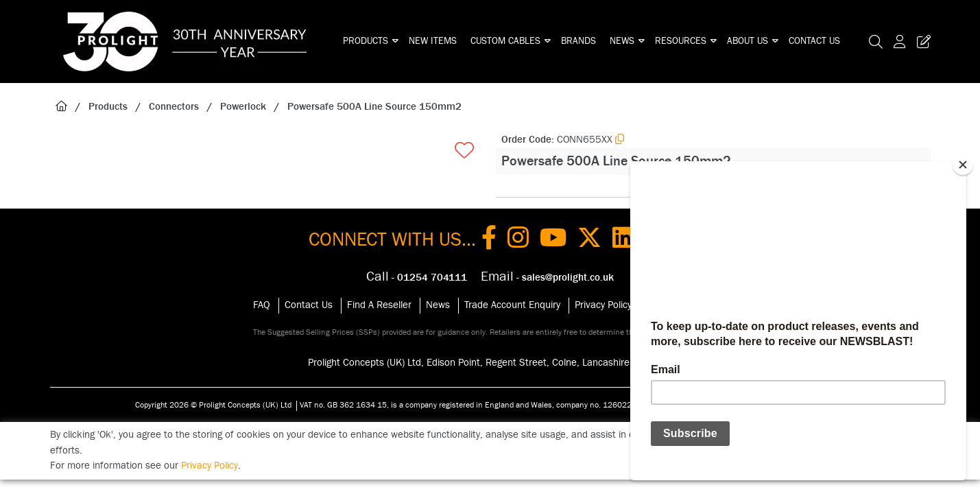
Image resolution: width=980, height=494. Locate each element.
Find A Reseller (379, 305)
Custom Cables (505, 41)
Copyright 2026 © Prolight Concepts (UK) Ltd (213, 405)
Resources (681, 41)
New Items (433, 41)
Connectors (174, 107)
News (622, 41)
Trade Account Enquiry (512, 305)
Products (366, 41)
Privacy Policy (603, 305)
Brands (578, 41)
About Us (748, 41)
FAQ (262, 305)
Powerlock (243, 107)
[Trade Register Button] (921, 42)
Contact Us (814, 41)
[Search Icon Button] (876, 42)
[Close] (963, 165)
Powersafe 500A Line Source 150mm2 (374, 107)
